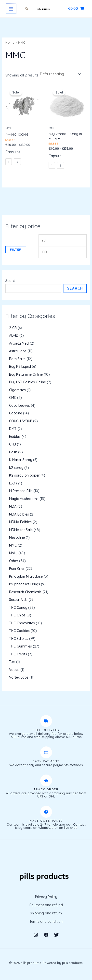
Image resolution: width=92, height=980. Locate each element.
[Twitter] (56, 935)
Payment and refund (46, 905)
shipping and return (46, 913)
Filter (16, 250)
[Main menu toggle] (11, 9)
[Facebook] (46, 935)
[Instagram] (36, 935)
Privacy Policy (46, 897)
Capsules (13, 152)
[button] (27, 9)
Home (10, 42)
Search (11, 281)
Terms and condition (46, 922)
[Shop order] (60, 74)
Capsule (55, 156)
